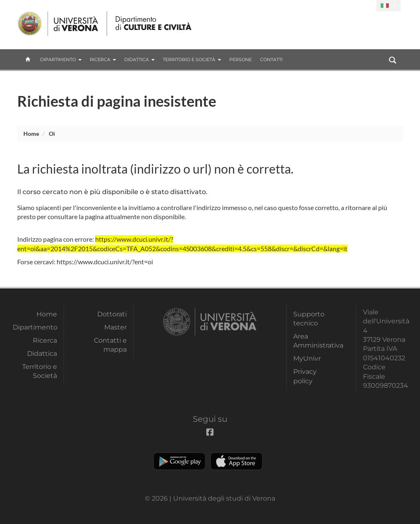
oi (52, 134)
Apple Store (236, 461)
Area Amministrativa (315, 341)
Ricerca (103, 59)
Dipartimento (61, 59)
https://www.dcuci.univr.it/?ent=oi (105, 262)
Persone (241, 59)
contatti (271, 59)
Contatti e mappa (110, 345)
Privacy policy (305, 376)
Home (31, 134)
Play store (179, 461)
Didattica (139, 59)
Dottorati (112, 314)
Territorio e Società (192, 59)
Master (115, 327)
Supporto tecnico (309, 319)
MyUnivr (307, 358)
